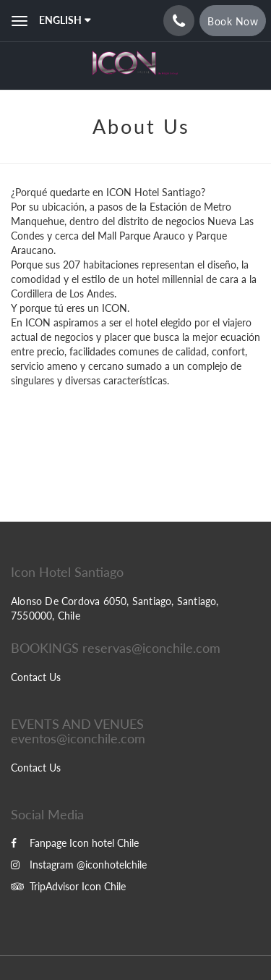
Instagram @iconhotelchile (79, 865)
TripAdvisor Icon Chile (68, 886)
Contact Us (36, 677)
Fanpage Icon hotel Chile (75, 843)
